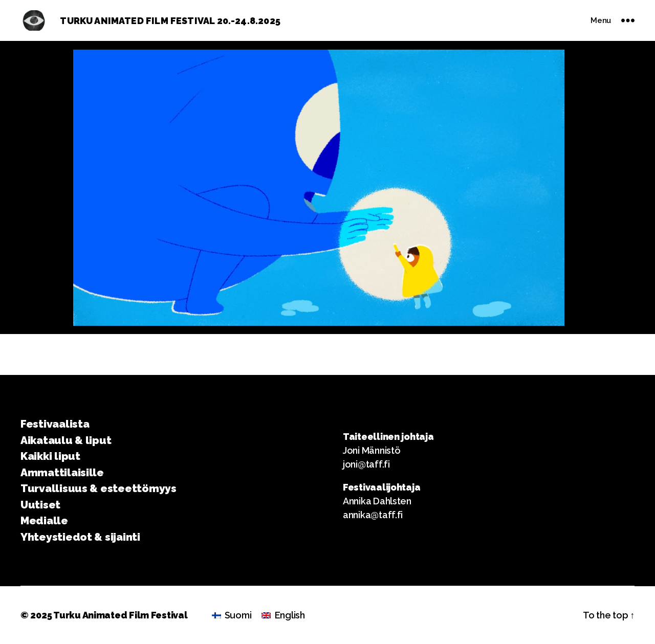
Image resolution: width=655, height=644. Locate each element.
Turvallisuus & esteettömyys (99, 488)
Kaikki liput (50, 456)
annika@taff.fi (373, 515)
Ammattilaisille (62, 472)
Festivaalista (55, 424)
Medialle (44, 520)
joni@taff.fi (366, 464)
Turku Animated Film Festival (120, 615)
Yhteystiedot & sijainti (80, 537)
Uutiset (40, 505)
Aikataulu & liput (66, 440)
